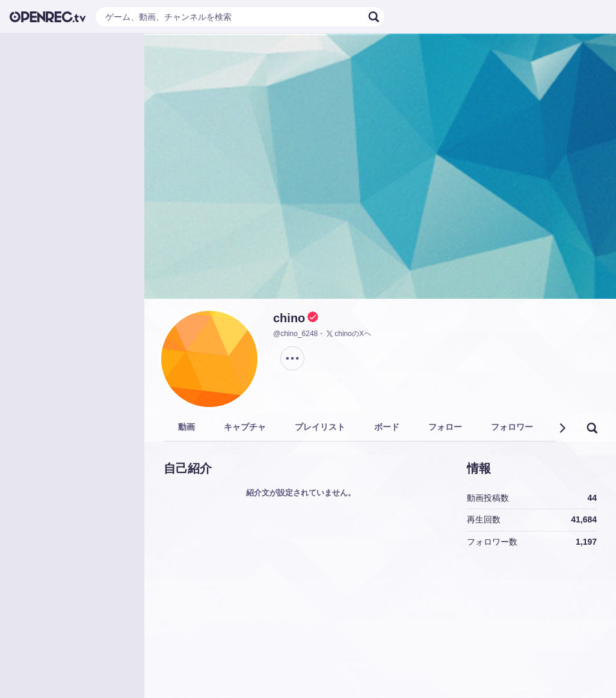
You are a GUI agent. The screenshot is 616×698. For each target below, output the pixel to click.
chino (289, 318)
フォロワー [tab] (512, 427)
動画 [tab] (186, 427)
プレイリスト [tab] (320, 427)
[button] (562, 428)
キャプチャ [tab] (245, 427)
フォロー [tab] (445, 427)
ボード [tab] (387, 427)
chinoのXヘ (348, 334)
